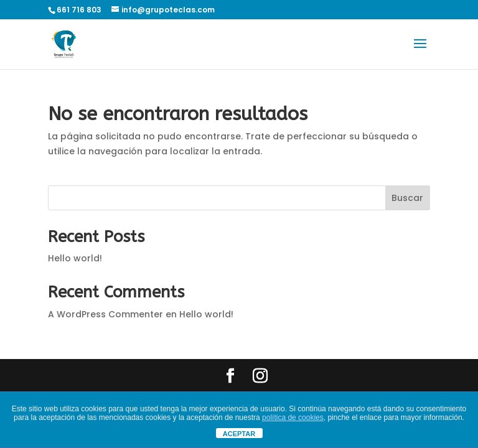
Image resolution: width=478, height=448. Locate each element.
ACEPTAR (239, 434)
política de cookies (293, 418)
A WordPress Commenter (105, 314)
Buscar (407, 198)
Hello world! (75, 258)
